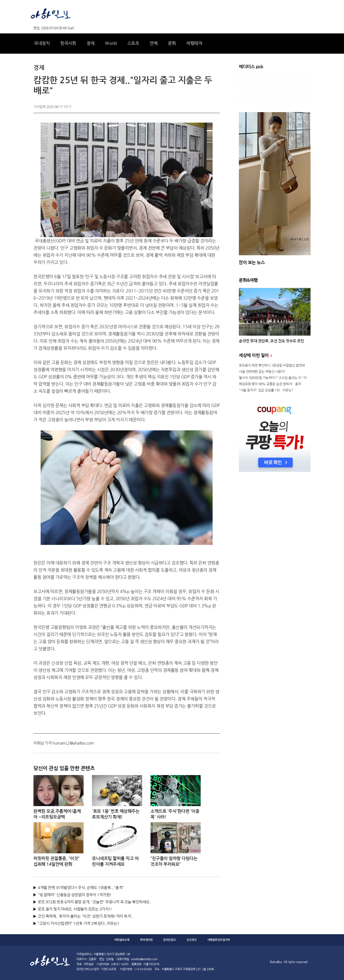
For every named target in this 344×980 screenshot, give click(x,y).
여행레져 (194, 43)
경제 (90, 43)
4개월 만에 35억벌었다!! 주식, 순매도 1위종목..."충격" (81, 888)
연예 (153, 43)
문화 (172, 43)
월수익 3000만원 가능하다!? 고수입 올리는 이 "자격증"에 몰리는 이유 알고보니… (275, 378)
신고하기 (192, 940)
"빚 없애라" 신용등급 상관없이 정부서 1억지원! (75, 895)
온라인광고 (169, 940)
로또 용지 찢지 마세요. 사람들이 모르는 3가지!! (75, 909)
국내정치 (42, 43)
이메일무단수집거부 (219, 940)
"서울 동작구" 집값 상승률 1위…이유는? (266, 390)
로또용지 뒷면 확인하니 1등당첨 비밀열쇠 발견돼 (272, 365)
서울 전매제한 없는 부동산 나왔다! (262, 371)
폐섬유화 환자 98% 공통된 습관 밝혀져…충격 (270, 384)
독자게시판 (146, 940)
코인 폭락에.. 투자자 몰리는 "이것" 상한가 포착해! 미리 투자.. (85, 916)
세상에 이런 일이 (255, 355)
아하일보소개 (122, 940)
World (111, 43)
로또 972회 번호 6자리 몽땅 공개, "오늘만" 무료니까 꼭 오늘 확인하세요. (94, 902)
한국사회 (68, 43)
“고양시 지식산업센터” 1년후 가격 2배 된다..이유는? (78, 923)
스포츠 (133, 43)
